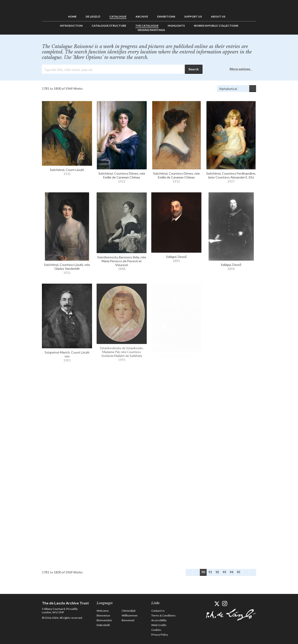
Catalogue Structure (109, 26)
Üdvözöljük (129, 611)
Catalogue (118, 17)
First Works (189, 572)
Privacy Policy (160, 635)
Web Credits (159, 625)
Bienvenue (103, 615)
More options (240, 69)
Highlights (176, 26)
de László (93, 17)
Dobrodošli (103, 625)
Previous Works (196, 572)
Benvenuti (128, 620)
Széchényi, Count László (67, 170)
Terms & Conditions (163, 615)
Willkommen (130, 615)
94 (231, 572)
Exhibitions (166, 17)
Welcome (103, 611)
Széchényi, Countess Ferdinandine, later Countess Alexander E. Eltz (231, 175)
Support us (193, 17)
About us (218, 17)
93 (224, 572)
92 (217, 572)
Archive (142, 17)
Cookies (156, 630)
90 (203, 572)
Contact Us (158, 611)
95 (239, 572)
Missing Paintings (151, 30)
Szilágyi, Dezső (176, 257)
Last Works (253, 572)
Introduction (71, 26)
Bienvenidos (104, 620)
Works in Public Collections (216, 26)
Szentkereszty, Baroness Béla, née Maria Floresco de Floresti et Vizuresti (122, 261)
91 (210, 572)
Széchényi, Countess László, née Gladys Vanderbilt (67, 267)
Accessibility (159, 620)
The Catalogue (147, 26)
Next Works (246, 572)
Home (72, 17)
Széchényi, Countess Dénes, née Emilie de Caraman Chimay (122, 175)
